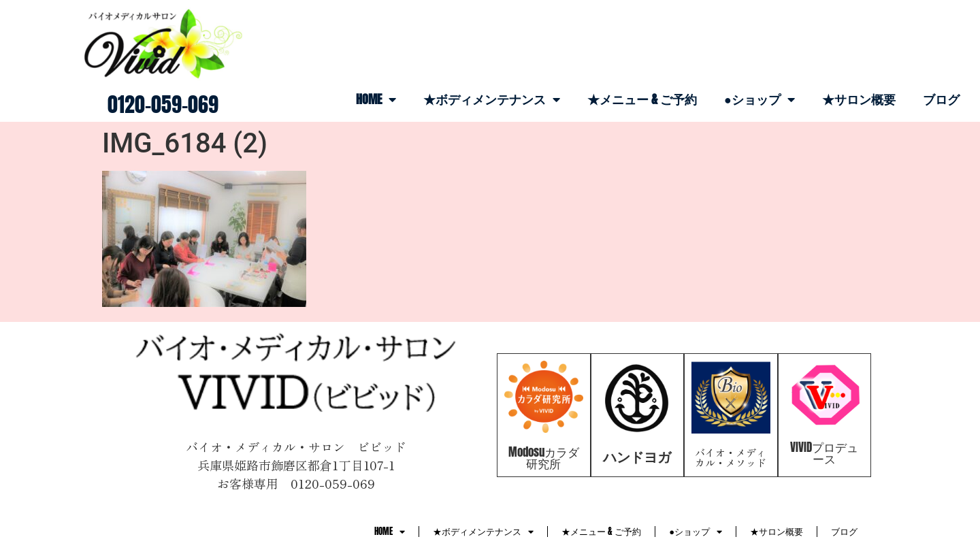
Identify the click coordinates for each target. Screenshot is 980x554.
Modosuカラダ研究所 (544, 458)
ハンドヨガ (637, 456)
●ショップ (759, 99)
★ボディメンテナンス (492, 99)
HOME (376, 99)
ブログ (941, 99)
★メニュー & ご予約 (642, 99)
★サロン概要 (859, 99)
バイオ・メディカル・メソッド (731, 457)
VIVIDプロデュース (824, 453)
